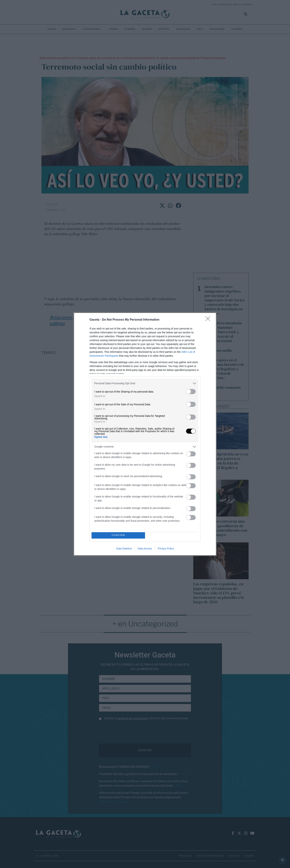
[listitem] (145, 383)
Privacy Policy (166, 549)
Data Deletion (124, 549)
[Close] (209, 320)
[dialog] (145, 434)
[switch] (191, 392)
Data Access (145, 549)
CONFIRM (118, 535)
